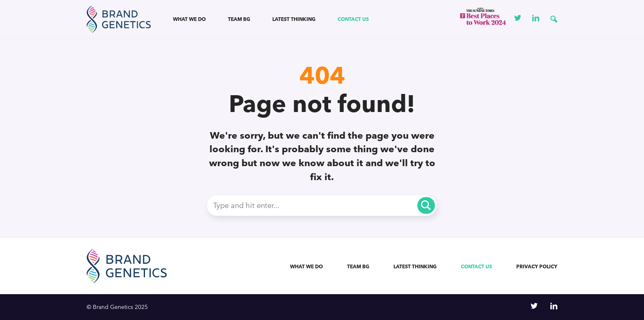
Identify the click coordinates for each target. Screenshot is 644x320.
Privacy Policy (537, 266)
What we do (189, 19)
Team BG (239, 19)
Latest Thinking (294, 19)
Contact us (353, 19)
